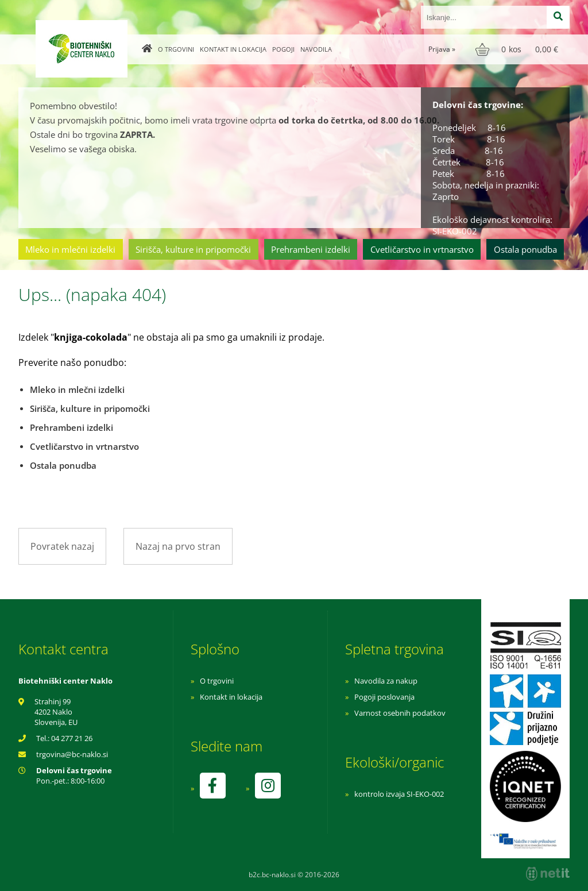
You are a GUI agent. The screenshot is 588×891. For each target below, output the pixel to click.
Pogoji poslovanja (384, 697)
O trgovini (176, 49)
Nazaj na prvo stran (178, 546)
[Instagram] (268, 786)
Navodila (316, 49)
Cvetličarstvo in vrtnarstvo (422, 249)
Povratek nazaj (62, 546)
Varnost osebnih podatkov (400, 713)
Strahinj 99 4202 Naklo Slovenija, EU (56, 712)
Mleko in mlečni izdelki (70, 249)
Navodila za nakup (386, 681)
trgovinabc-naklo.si (72, 754)
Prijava (442, 49)
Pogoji (283, 49)
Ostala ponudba (525, 249)
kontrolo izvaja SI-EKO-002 (399, 794)
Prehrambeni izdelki (311, 249)
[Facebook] (212, 786)
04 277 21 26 (72, 738)
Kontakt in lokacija (233, 49)
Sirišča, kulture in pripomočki (193, 249)
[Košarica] (518, 49)
